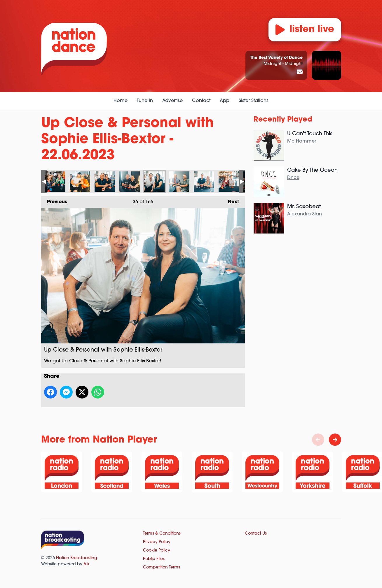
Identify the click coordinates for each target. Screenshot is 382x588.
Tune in (145, 101)
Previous (54, 200)
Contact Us (256, 534)
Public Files (154, 559)
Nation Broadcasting (77, 558)
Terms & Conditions (162, 534)
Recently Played (283, 120)
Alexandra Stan (305, 214)
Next (231, 200)
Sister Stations (254, 101)
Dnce (293, 178)
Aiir (86, 564)
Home (121, 101)
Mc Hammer (302, 141)
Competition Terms (162, 567)
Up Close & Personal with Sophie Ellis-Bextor (55, 182)
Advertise (172, 101)
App (225, 101)
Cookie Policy (157, 551)
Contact (201, 101)
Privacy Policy (157, 542)
